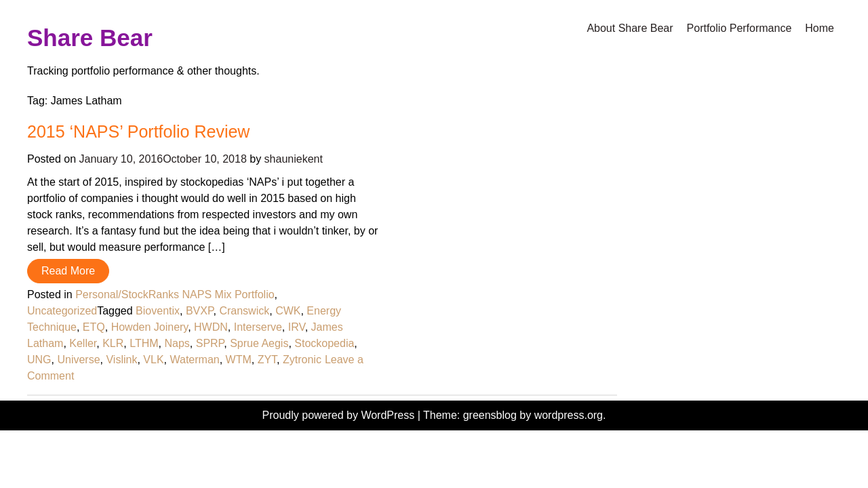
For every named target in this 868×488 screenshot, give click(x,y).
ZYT (267, 360)
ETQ (94, 327)
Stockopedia (324, 343)
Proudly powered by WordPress (340, 415)
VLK (153, 360)
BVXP (200, 311)
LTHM (144, 343)
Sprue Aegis (259, 343)
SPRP (210, 343)
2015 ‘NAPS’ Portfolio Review (138, 131)
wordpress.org (569, 415)
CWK (288, 311)
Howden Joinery (150, 327)
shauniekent (294, 159)
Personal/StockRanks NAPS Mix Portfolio (175, 294)
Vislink (121, 360)
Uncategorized (62, 311)
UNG (39, 360)
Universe (78, 360)
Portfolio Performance (739, 28)
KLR (113, 343)
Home (820, 28)
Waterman (194, 360)
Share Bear (90, 38)
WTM (239, 360)
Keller (83, 343)
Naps (177, 343)
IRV (297, 327)
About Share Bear (630, 28)
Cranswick (244, 311)
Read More (68, 271)
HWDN (211, 327)
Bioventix (158, 311)
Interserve (258, 327)
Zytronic (302, 360)
